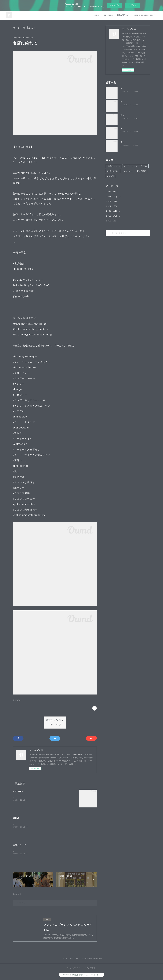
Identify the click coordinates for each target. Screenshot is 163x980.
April (123, 128)
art (111, 176)
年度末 (123, 142)
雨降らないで (20, 845)
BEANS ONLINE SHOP (144, 15)
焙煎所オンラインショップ (55, 722)
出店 (15, 38)
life (141, 171)
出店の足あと (123, 15)
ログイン (133, 5)
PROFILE (108, 15)
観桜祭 (16, 818)
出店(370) (17, 700)
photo (127, 171)
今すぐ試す (115, 5)
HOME (97, 15)
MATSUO (18, 791)
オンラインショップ (136, 166)
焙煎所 (113, 166)
